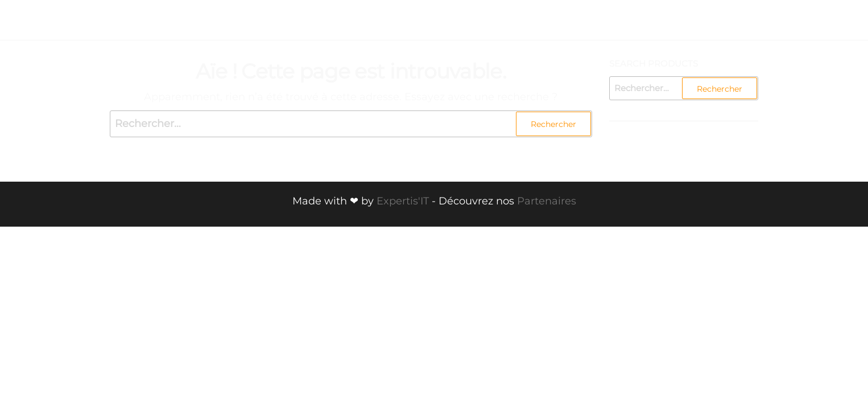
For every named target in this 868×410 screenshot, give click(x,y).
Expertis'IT (403, 201)
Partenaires (547, 201)
